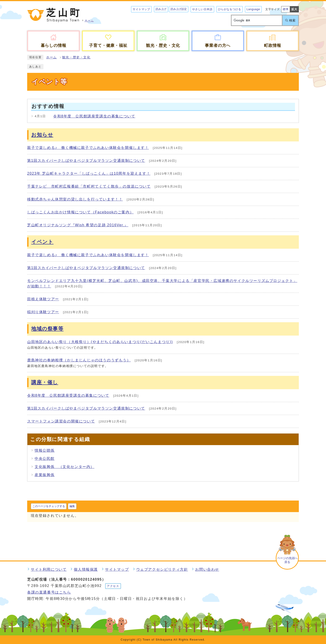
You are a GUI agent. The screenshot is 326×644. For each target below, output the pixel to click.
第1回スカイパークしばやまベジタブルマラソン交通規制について (86, 161)
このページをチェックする (49, 506)
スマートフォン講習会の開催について (61, 421)
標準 (286, 9)
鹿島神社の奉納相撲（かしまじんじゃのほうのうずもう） (79, 360)
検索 (292, 20)
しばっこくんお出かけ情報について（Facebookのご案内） (80, 212)
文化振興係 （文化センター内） (65, 467)
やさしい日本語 (202, 9)
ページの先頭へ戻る (287, 560)
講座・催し (45, 382)
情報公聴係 (45, 450)
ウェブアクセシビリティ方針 (162, 569)
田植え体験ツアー (43, 299)
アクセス (113, 586)
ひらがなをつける (230, 9)
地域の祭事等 (47, 329)
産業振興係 (45, 475)
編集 (72, 506)
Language (253, 9)
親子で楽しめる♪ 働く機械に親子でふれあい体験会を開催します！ (88, 148)
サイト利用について (49, 569)
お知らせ (42, 135)
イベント (42, 242)
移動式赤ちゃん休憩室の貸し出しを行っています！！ (75, 199)
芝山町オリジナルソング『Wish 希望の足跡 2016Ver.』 (78, 225)
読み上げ (161, 9)
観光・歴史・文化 (76, 57)
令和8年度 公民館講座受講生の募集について (94, 116)
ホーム (52, 57)
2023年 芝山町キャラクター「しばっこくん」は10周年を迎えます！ (89, 173)
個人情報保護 (86, 569)
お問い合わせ (207, 569)
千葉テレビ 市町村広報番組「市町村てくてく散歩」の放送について (89, 186)
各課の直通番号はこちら (49, 592)
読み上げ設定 (179, 9)
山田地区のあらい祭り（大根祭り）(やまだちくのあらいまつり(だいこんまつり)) (100, 342)
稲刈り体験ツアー (43, 312)
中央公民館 (45, 459)
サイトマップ (141, 9)
